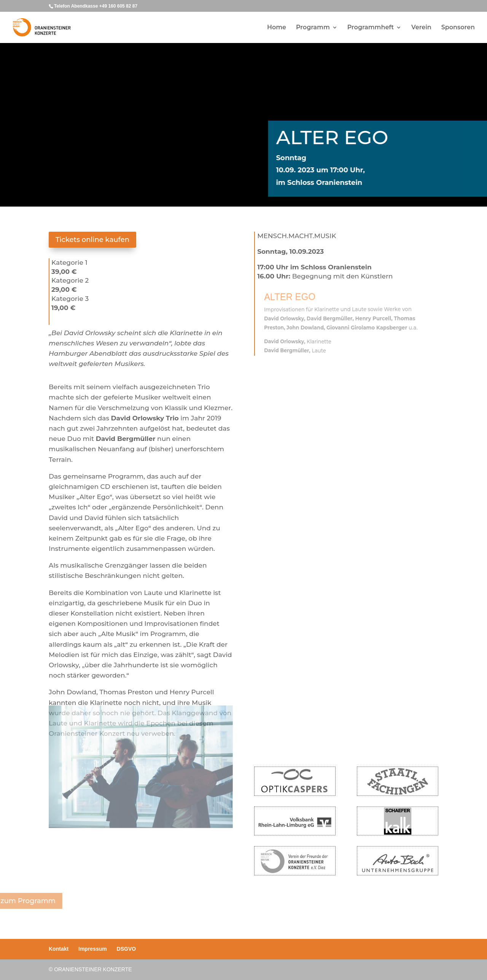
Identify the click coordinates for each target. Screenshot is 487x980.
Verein (421, 28)
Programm (313, 28)
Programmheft (371, 28)
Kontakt (59, 949)
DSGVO (127, 949)
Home (277, 28)
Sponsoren (458, 28)
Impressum (93, 949)
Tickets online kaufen (92, 240)
